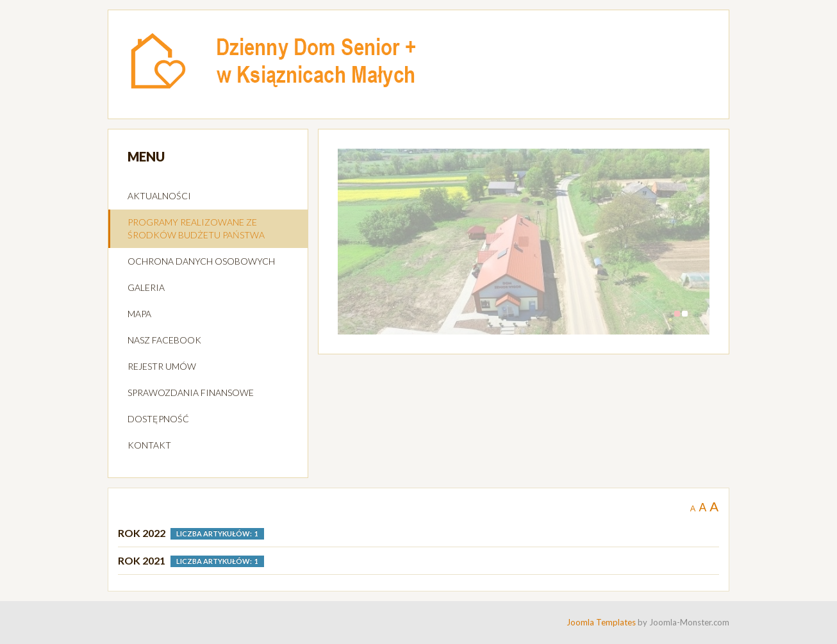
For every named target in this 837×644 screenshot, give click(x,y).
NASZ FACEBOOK (164, 340)
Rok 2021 (142, 560)
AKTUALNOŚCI (159, 196)
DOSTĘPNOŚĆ (158, 419)
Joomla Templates (601, 622)
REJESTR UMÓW (162, 366)
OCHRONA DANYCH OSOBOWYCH (201, 261)
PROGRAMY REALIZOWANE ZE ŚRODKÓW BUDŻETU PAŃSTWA (196, 228)
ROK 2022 (142, 533)
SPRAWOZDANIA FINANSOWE (191, 392)
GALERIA (146, 287)
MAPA (139, 314)
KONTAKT (149, 445)
